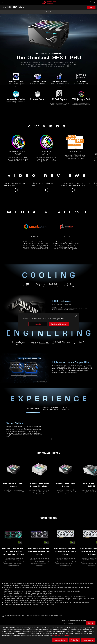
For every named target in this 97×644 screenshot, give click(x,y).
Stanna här (38, 324)
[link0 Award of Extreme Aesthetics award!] (18, 148)
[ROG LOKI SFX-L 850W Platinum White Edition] (39, 474)
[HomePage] (3, 616)
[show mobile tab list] (48, 12)
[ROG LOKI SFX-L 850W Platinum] (54, 616)
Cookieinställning (60, 640)
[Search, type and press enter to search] (91, 2)
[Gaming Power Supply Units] (16, 616)
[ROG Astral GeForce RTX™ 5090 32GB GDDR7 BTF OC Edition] (39, 540)
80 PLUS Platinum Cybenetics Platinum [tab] (62, 343)
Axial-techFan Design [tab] (40, 285)
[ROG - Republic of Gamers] (48, 2)
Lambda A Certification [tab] (80, 343)
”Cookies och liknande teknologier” (61, 635)
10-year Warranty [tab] (66, 409)
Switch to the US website (59, 324)
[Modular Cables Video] (73, 430)
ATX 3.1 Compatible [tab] (40, 343)
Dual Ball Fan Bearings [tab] (55, 285)
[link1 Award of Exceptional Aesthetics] (47, 148)
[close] (76, 316)
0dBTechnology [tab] (69, 285)
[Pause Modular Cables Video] (52, 439)
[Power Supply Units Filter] (35, 616)
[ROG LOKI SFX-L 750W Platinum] (65, 474)
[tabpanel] (48, 368)
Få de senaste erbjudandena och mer (74, 620)
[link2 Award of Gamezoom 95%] (75, 147)
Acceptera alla (88, 640)
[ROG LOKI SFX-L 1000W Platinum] (13, 474)
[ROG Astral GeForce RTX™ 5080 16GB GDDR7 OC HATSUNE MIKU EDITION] (13, 540)
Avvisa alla (74, 640)
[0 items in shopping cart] (94, 2)
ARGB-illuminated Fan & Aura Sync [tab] (51, 409)
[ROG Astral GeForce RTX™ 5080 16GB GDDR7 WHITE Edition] (65, 540)
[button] (3, 2)
